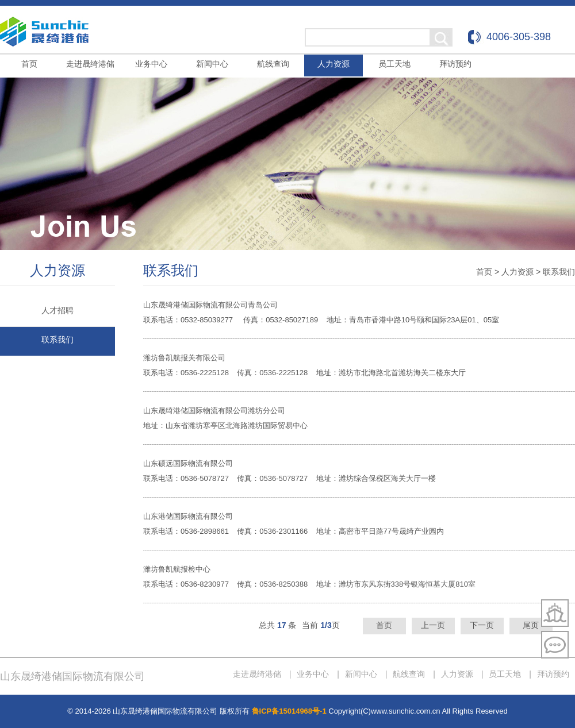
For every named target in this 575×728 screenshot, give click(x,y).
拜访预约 (455, 64)
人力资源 (333, 64)
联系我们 (57, 340)
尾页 (531, 625)
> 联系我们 (555, 272)
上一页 (433, 625)
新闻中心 (212, 64)
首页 (29, 64)
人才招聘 (57, 310)
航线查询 (273, 64)
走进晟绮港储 (90, 64)
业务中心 (151, 64)
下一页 (482, 625)
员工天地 (394, 64)
